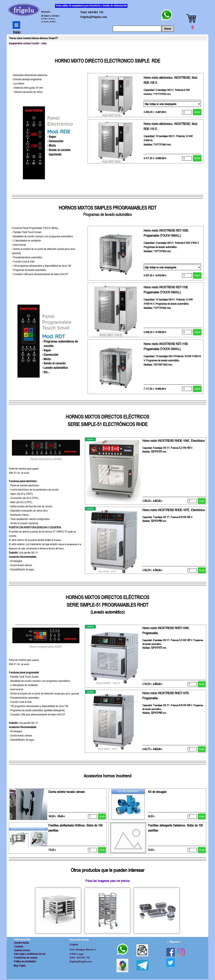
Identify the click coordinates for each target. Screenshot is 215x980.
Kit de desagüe (157, 792)
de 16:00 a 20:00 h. (49, 22)
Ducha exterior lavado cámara (66, 792)
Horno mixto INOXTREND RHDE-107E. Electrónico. (174, 510)
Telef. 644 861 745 (92, 12)
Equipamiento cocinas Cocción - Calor (28, 43)
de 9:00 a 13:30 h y (48, 19)
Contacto (19, 947)
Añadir (197, 112)
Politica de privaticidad (25, 961)
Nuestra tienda (21, 943)
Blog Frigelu (20, 966)
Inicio (17, 32)
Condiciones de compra (26, 958)
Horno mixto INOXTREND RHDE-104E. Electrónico (174, 441)
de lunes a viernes (50, 16)
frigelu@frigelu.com (94, 17)
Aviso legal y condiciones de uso (30, 954)
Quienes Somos (22, 950)
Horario (46, 12)
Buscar (168, 29)
